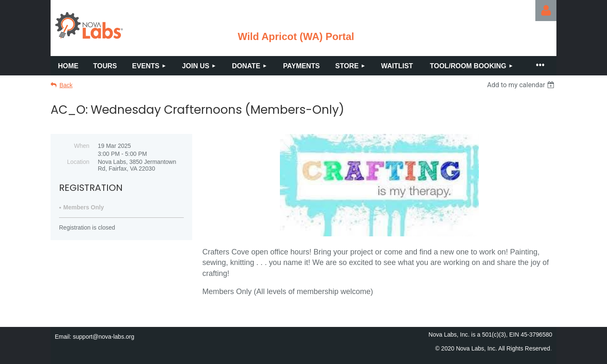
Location (78, 162)
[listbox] (522, 85)
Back (66, 85)
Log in (546, 11)
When (82, 146)
